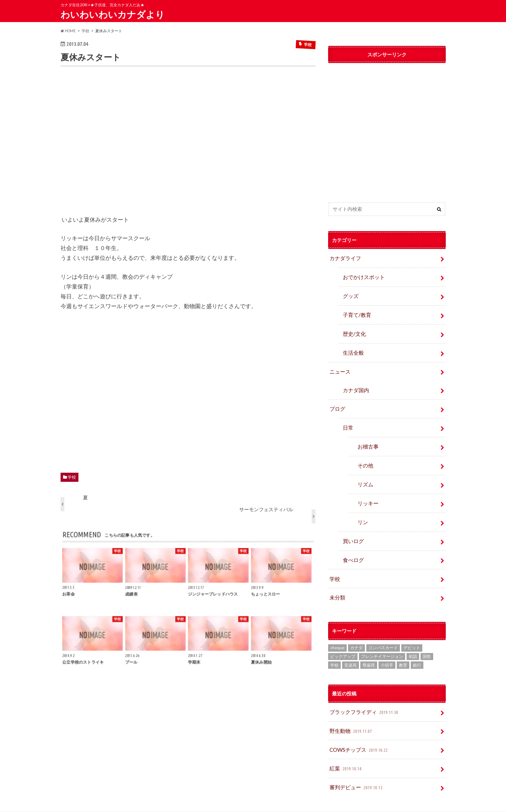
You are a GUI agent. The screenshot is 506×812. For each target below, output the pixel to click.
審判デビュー (356, 767)
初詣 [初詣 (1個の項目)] (413, 640)
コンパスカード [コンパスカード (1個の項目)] (383, 631)
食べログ (352, 545)
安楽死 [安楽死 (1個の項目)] (351, 648)
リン (362, 509)
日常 (347, 419)
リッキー (367, 491)
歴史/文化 (353, 330)
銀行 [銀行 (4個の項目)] (417, 648)
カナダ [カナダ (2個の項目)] (356, 631)
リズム (365, 473)
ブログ (337, 401)
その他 (365, 455)
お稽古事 (367, 437)
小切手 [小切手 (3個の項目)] (387, 648)
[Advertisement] (188, 146)
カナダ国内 (355, 383)
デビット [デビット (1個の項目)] (412, 631)
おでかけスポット (362, 276)
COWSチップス (359, 731)
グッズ (350, 294)
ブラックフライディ (363, 695)
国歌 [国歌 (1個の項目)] (427, 640)
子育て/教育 (358, 311)
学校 (72, 477)
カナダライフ (344, 258)
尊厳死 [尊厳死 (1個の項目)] (369, 648)
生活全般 (352, 348)
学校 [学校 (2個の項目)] (334, 648)
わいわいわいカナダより (113, 14)
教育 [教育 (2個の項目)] (403, 648)
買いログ (352, 527)
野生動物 (351, 713)
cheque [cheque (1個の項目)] (337, 631)
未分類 (337, 581)
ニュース (339, 365)
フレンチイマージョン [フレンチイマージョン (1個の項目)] (382, 640)
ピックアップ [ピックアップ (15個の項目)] (343, 640)
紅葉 (346, 749)
